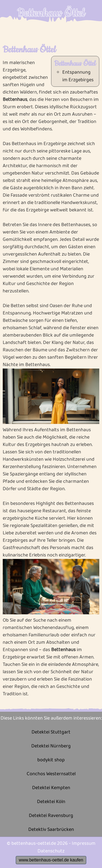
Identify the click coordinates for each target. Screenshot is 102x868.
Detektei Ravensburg (51, 816)
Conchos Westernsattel (51, 774)
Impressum (84, 843)
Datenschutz (51, 851)
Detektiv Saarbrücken (51, 830)
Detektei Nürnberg (51, 746)
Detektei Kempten (51, 788)
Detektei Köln (51, 802)
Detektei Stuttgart (51, 732)
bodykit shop (51, 760)
